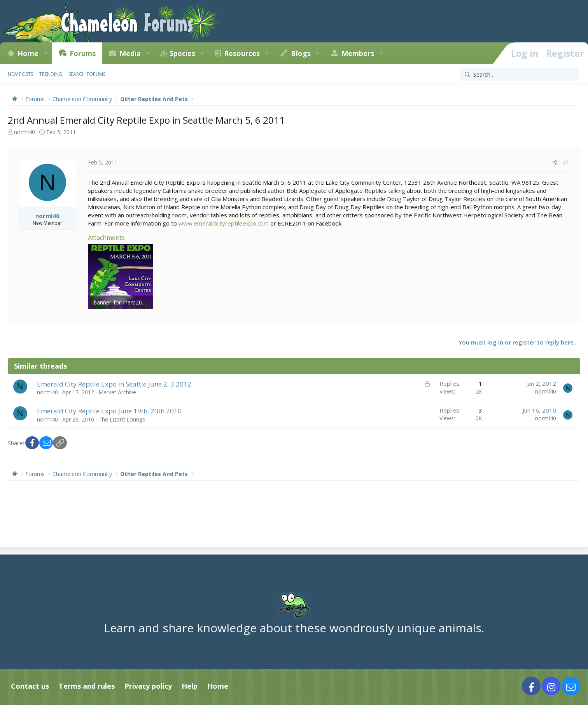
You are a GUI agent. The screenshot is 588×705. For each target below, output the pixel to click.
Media (130, 53)
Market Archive (117, 392)
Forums (83, 53)
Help (190, 686)
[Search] (519, 75)
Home (28, 53)
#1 (566, 162)
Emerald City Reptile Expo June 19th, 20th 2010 (109, 411)
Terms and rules (87, 686)
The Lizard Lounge (122, 419)
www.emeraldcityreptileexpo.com (224, 223)
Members (358, 53)
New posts (20, 74)
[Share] (555, 163)
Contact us (30, 686)
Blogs (301, 53)
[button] (45, 53)
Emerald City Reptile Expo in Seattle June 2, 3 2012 (114, 384)
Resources (242, 53)
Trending (51, 74)
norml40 (24, 132)
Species (182, 53)
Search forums (87, 74)
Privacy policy (148, 686)
